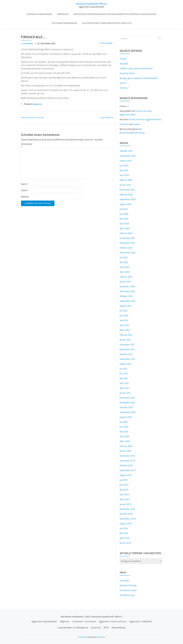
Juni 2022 (124, 305)
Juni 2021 (124, 363)
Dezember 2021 (127, 334)
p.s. (128, 95)
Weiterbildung (118, 628)
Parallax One (83, 637)
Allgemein (38, 93)
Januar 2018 (125, 532)
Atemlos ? (124, 77)
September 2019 (128, 460)
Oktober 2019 (126, 455)
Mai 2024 (124, 208)
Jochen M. (124, 114)
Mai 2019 (124, 479)
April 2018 (124, 527)
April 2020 (124, 426)
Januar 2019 (125, 494)
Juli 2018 (124, 518)
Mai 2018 (124, 523)
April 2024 (124, 213)
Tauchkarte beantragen (65, 15)
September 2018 (128, 508)
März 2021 (125, 377)
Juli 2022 (124, 300)
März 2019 (125, 489)
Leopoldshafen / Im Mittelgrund (73, 628)
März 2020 (125, 431)
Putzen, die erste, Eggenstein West (145, 109)
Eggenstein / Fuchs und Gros (113, 621)
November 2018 (127, 498)
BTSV (106, 628)
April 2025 (124, 165)
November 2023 (127, 232)
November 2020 (127, 392)
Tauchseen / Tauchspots (84, 621)
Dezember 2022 (127, 276)
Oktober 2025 (126, 140)
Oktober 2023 (126, 237)
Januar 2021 (125, 382)
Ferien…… (124, 72)
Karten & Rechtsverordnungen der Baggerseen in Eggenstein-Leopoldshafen (112, 12)
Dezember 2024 (127, 179)
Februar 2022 (126, 324)
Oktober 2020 (126, 397)
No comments (104, 33)
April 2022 (124, 314)
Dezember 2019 (127, 445)
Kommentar (27, 135)
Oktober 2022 (126, 285)
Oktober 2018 (126, 503)
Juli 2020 (124, 411)
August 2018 (126, 513)
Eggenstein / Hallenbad (141, 621)
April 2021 (124, 373)
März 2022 (125, 319)
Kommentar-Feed (128, 580)
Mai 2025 (124, 160)
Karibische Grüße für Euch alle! (32, 107)
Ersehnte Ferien (127, 63)
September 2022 (128, 290)
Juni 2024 (124, 203)
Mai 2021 (124, 368)
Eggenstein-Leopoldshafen (44, 621)
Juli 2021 (124, 358)
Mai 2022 (124, 310)
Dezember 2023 (127, 227)
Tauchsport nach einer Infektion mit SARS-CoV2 (106, 15)
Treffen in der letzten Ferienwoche (136, 58)
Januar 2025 (125, 174)
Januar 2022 (125, 329)
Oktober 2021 (126, 344)
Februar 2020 (126, 435)
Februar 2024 (126, 223)
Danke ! (123, 48)
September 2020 (128, 402)
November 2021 (127, 339)
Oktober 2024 (126, 184)
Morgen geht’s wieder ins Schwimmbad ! (139, 67)
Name (25, 173)
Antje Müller (29, 33)
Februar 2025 (126, 169)
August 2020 (126, 406)
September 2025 (128, 145)
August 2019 (126, 464)
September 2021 (128, 348)
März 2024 (125, 218)
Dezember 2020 (127, 387)
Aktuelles (124, 53)
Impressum (63, 12)
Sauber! (137, 114)
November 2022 (127, 281)
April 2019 (124, 484)
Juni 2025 (124, 155)
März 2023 (125, 261)
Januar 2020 (125, 440)
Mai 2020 (124, 421)
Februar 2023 (126, 266)
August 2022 (126, 295)
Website (25, 186)
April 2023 (124, 256)
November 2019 (127, 450)
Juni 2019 (124, 474)
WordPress (101, 637)
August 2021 (126, 353)
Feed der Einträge (128, 575)
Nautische (96, 628)
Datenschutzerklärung (42, 12)
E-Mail (25, 180)
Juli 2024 (124, 198)
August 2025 (126, 150)
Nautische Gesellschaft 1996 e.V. (91, 4)
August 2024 (126, 194)
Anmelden (125, 570)
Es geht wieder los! (107, 107)
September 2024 (128, 189)
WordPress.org (127, 584)
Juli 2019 (124, 469)
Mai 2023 (124, 252)
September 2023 (128, 242)
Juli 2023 (124, 247)
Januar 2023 (125, 271)
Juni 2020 (124, 416)
